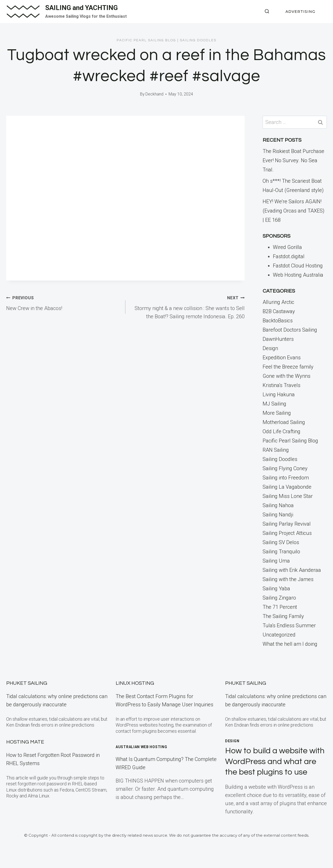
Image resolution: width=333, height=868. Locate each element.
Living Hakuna (279, 394)
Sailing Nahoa (278, 505)
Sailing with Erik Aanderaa (292, 570)
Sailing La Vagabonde (287, 487)
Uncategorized (279, 635)
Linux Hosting (135, 683)
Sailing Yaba (276, 589)
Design (270, 348)
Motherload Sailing (284, 422)
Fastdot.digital (289, 256)
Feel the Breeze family (288, 367)
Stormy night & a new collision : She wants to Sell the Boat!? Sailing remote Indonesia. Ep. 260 (188, 306)
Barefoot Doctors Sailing (290, 330)
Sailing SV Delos (281, 542)
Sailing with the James (288, 579)
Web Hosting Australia (298, 275)
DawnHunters (278, 339)
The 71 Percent (280, 607)
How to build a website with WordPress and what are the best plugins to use (275, 761)
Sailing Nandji (278, 515)
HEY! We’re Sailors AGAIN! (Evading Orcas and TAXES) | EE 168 (294, 211)
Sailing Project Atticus (287, 533)
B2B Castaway (279, 311)
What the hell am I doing (290, 644)
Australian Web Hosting (141, 747)
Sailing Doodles (198, 40)
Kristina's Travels (281, 385)
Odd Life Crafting (281, 431)
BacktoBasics (278, 321)
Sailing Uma (276, 561)
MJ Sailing (274, 404)
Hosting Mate (25, 742)
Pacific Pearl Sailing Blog (146, 40)
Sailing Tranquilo (281, 552)
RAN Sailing (276, 450)
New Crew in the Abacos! (63, 302)
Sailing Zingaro (279, 598)
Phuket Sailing (27, 683)
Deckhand (154, 94)
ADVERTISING (300, 12)
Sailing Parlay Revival (287, 524)
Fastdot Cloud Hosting (298, 266)
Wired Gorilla (287, 247)
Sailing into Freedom (286, 478)
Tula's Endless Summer (289, 625)
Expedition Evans (282, 358)
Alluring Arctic (278, 302)
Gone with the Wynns (286, 376)
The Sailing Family (283, 616)
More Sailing (277, 413)
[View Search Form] (267, 12)
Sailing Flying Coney (285, 468)
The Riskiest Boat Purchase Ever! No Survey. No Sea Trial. (293, 160)
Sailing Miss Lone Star (288, 496)
